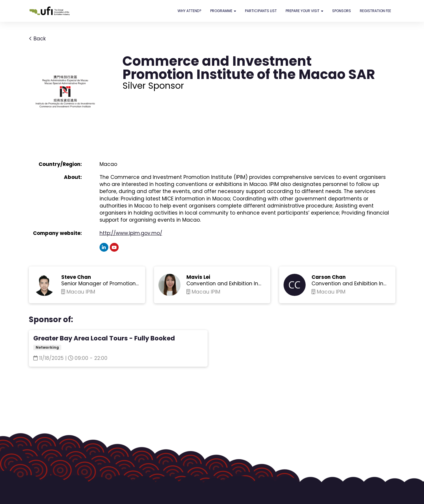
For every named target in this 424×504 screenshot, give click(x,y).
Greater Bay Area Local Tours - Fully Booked (104, 338)
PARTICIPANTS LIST (261, 11)
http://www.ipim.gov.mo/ (131, 233)
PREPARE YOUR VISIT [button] (304, 11)
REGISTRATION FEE (375, 11)
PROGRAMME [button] (223, 11)
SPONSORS (342, 11)
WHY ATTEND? (189, 11)
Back (37, 39)
